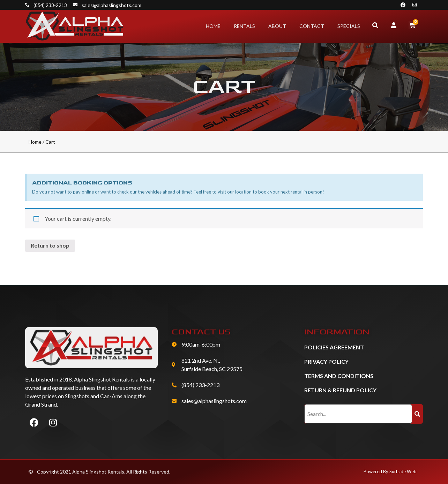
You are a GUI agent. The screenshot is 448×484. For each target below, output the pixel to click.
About (277, 26)
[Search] (417, 414)
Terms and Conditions (339, 376)
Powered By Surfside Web (390, 471)
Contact (312, 26)
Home (213, 26)
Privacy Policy (326, 361)
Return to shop (50, 245)
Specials (349, 26)
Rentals (244, 26)
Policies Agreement (334, 347)
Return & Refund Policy (340, 390)
